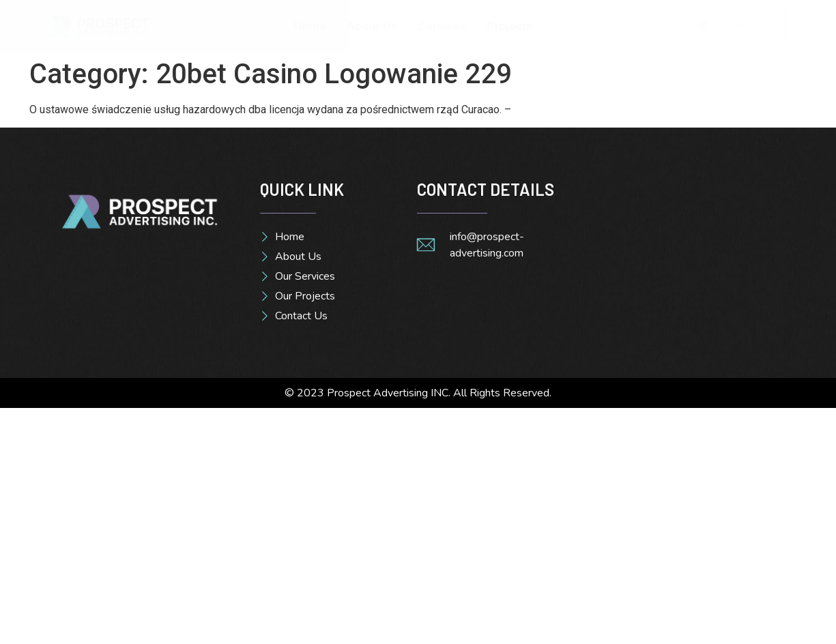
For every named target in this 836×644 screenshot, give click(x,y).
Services (442, 26)
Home (309, 26)
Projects (509, 26)
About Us (372, 26)
